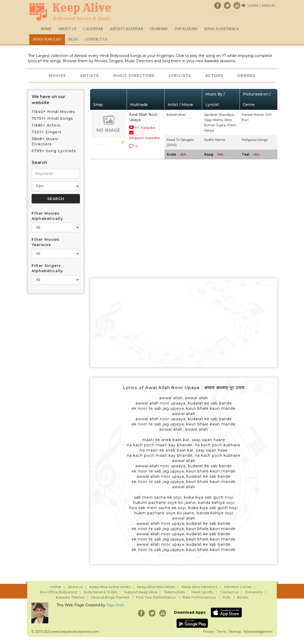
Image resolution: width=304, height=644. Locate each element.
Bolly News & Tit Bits (101, 592)
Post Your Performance (156, 597)
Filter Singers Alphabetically (47, 268)
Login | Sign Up (261, 5)
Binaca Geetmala (221, 29)
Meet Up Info (202, 592)
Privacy (209, 631)
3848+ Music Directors (45, 141)
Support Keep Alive (141, 592)
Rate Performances (199, 597)
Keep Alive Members (200, 587)
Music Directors (134, 76)
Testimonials (174, 592)
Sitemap (235, 631)
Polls (226, 597)
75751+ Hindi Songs (52, 118)
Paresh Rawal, (253, 115)
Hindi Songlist (47, 39)
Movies (57, 76)
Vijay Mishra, (214, 120)
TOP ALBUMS (186, 29)
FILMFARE (159, 29)
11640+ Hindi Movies (53, 112)
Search (39, 163)
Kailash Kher (176, 115)
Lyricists (180, 76)
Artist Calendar (127, 29)
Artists (89, 76)
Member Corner (238, 587)
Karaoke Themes (70, 597)
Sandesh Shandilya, (219, 115)
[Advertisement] (184, 323)
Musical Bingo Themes (110, 597)
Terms (221, 631)
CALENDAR (93, 29)
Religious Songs (255, 140)
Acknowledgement (258, 631)
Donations (254, 592)
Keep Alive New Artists (156, 587)
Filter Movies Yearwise (46, 242)
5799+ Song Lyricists (54, 151)
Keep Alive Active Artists (110, 587)
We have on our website (48, 100)
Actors (215, 76)
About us (67, 29)
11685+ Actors (46, 125)
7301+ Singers (47, 132)
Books (243, 597)
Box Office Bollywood (58, 592)
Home (46, 29)
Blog (73, 39)
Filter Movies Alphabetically (47, 216)
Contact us (96, 39)
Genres (247, 76)
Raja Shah (115, 605)
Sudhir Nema (215, 140)
